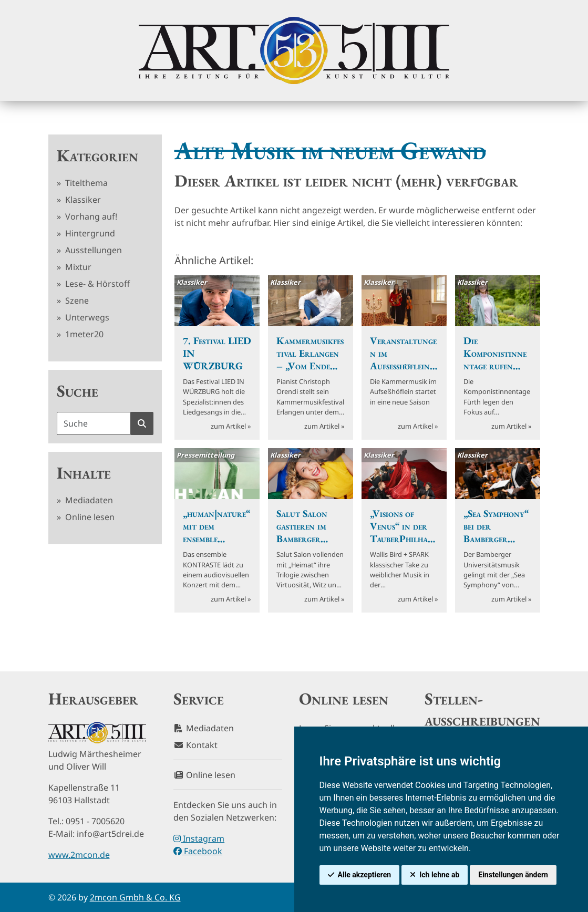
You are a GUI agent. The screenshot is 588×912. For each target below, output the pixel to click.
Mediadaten (88, 500)
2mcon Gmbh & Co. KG (135, 897)
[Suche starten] (142, 423)
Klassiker (82, 200)
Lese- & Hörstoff (96, 284)
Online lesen (89, 517)
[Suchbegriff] (94, 423)
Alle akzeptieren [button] (365, 875)
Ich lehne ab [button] (439, 875)
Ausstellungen (92, 250)
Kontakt (195, 745)
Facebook (198, 851)
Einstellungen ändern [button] (513, 875)
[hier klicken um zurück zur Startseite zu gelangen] (294, 50)
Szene (76, 300)
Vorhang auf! (90, 216)
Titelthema (85, 183)
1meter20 (83, 334)
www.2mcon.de (79, 855)
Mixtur (77, 267)
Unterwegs (86, 317)
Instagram (199, 838)
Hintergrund (89, 233)
